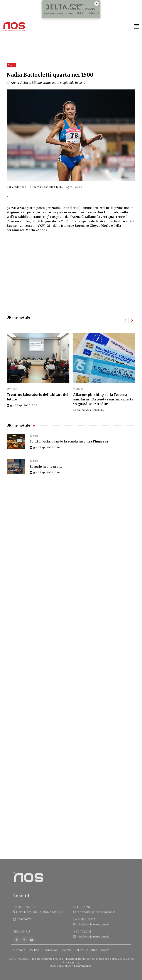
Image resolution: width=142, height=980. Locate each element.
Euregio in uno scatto (46, 467)
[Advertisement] (71, 282)
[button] (125, 320)
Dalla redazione (17, 187)
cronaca (12, 389)
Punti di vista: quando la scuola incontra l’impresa (69, 441)
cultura (34, 436)
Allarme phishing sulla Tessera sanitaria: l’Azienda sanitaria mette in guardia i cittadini (103, 399)
